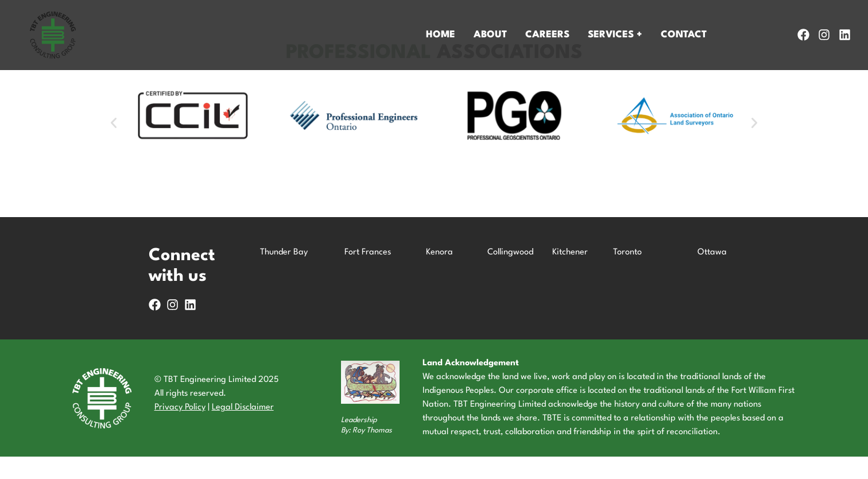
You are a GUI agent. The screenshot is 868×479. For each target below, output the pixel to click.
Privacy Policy (180, 430)
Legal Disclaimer (243, 430)
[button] (114, 145)
